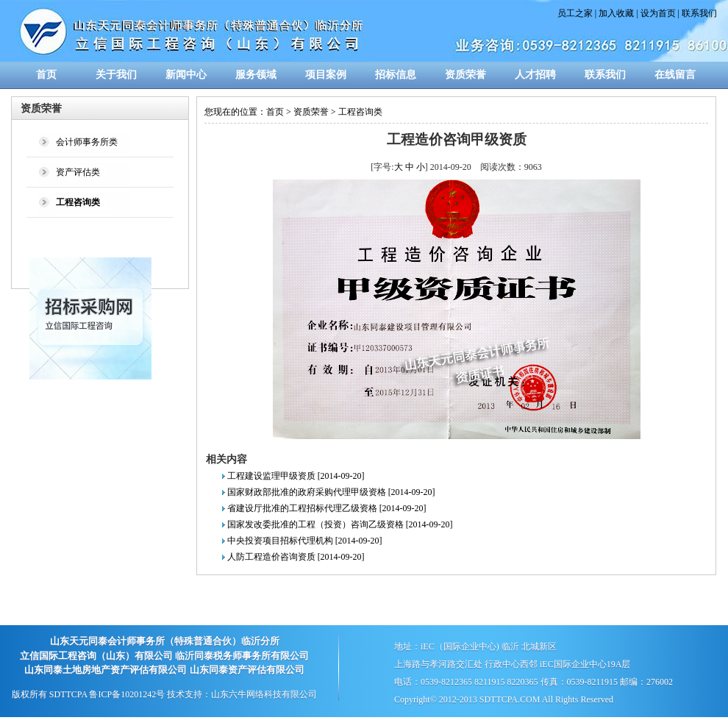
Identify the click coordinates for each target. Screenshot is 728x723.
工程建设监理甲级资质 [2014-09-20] (296, 476)
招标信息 (396, 75)
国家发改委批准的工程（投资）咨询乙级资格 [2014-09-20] (340, 524)
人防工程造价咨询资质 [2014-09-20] (296, 557)
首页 (46, 75)
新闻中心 (186, 75)
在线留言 (675, 75)
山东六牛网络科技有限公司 (264, 694)
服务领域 (256, 75)
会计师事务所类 (87, 142)
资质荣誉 (465, 75)
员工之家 (575, 13)
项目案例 (326, 75)
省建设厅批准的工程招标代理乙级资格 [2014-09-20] (327, 508)
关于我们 (116, 75)
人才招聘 (535, 75)
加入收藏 (616, 13)
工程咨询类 (360, 112)
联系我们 (699, 13)
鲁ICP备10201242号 (127, 694)
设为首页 (658, 13)
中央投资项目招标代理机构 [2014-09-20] (305, 541)
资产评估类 (78, 172)
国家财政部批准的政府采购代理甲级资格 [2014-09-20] (331, 492)
